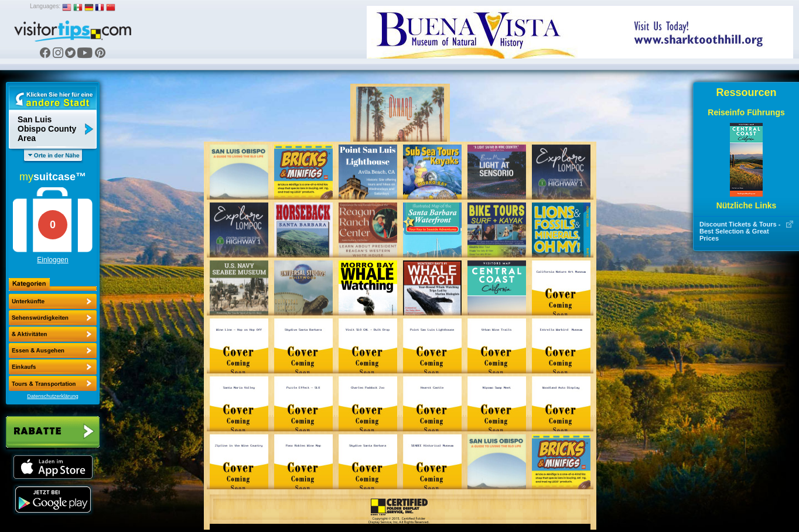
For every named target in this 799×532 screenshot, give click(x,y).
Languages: (45, 6)
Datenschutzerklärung (53, 396)
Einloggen (52, 260)
